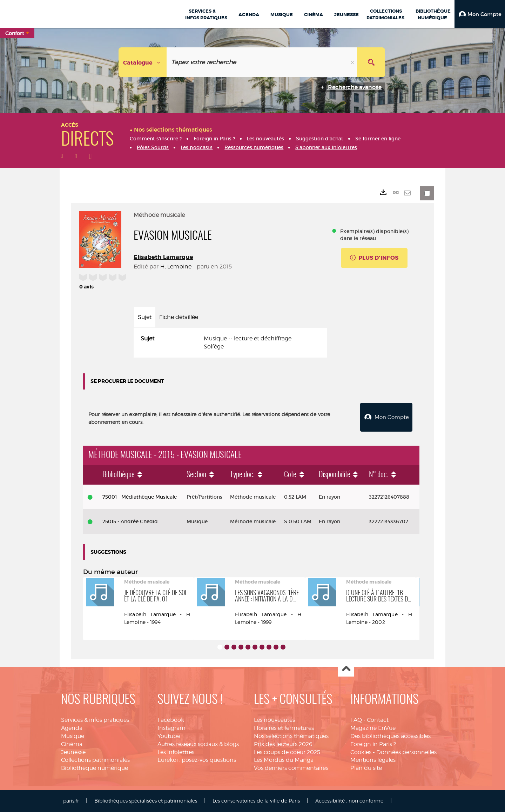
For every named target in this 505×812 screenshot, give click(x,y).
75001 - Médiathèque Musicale (140, 497)
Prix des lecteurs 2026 (283, 744)
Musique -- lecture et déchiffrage (248, 338)
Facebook (171, 720)
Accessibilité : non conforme (349, 801)
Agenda (72, 728)
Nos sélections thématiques (291, 736)
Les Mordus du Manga (284, 760)
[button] (480, 14)
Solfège (214, 347)
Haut (346, 669)
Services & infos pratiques (95, 720)
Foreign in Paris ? (373, 744)
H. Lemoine (176, 267)
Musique (73, 736)
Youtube (169, 736)
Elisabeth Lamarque (163, 257)
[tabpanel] (230, 343)
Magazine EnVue (373, 728)
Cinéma (72, 744)
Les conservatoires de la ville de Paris (256, 801)
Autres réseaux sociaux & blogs (198, 744)
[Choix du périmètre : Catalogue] (143, 62)
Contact (378, 720)
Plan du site (366, 768)
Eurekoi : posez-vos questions (197, 760)
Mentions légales (373, 760)
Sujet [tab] (145, 317)
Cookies (361, 752)
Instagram (171, 728)
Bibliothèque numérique (95, 768)
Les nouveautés (274, 720)
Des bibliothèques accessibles (390, 736)
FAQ (356, 720)
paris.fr (71, 801)
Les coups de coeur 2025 (287, 752)
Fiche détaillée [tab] (179, 317)
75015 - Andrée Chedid (130, 521)
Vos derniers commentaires (291, 768)
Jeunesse (73, 752)
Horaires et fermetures (284, 728)
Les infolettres (176, 752)
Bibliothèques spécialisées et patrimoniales (146, 801)
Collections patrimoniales (95, 760)
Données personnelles (406, 752)
